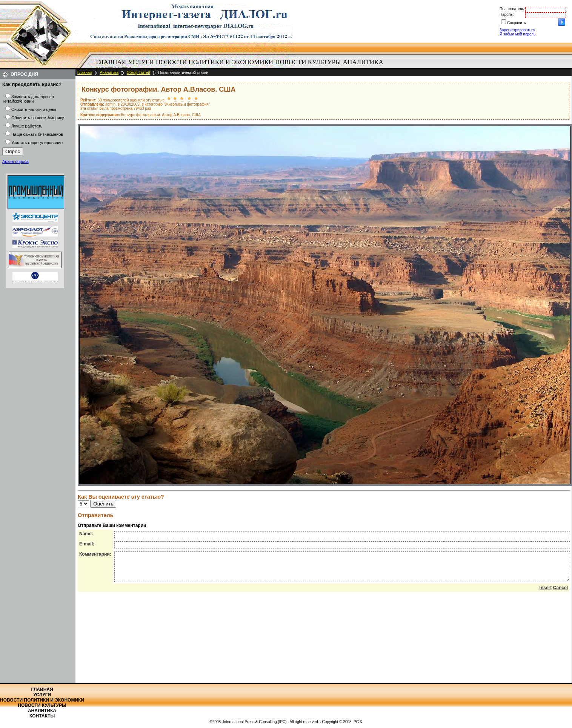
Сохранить (517, 23)
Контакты (42, 716)
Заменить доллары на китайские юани (29, 99)
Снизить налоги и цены (34, 109)
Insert (546, 593)
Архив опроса (15, 161)
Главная (111, 62)
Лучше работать (27, 126)
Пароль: (507, 15)
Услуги (141, 62)
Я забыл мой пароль (517, 34)
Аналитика (363, 62)
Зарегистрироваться (517, 30)
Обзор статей (138, 73)
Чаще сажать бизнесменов (37, 134)
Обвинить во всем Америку (38, 118)
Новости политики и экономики (214, 62)
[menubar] (241, 66)
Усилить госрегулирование (37, 143)
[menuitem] (111, 62)
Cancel (560, 593)
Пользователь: (512, 9)
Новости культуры (308, 62)
